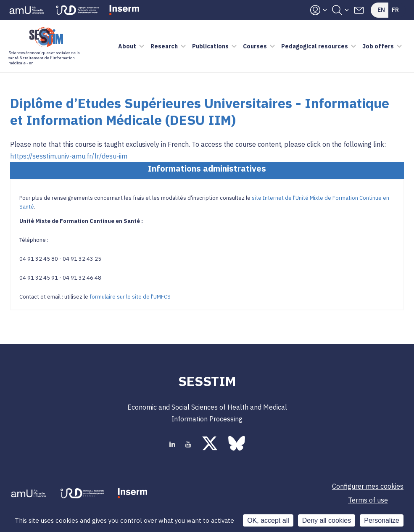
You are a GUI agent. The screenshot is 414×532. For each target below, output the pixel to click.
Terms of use (368, 500)
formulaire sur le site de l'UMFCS (130, 297)
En (381, 10)
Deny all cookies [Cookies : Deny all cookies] (327, 520)
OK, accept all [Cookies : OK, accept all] (268, 520)
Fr (395, 10)
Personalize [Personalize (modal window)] (382, 520)
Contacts (359, 10)
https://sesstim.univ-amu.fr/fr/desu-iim (69, 156)
